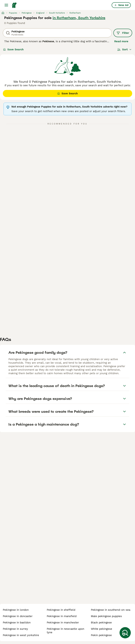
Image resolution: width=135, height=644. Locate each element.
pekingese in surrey (15, 629)
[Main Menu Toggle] (6, 5)
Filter (123, 33)
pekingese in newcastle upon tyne (65, 631)
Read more (121, 41)
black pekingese (101, 623)
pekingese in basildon (17, 623)
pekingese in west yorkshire (21, 635)
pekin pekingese (101, 635)
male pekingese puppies (106, 616)
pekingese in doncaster (18, 616)
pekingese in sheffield (61, 610)
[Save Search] (125, 633)
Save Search (13, 49)
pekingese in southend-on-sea (111, 610)
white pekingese (102, 629)
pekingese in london (16, 610)
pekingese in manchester (63, 623)
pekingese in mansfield (62, 616)
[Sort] (125, 49)
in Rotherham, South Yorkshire (79, 18)
